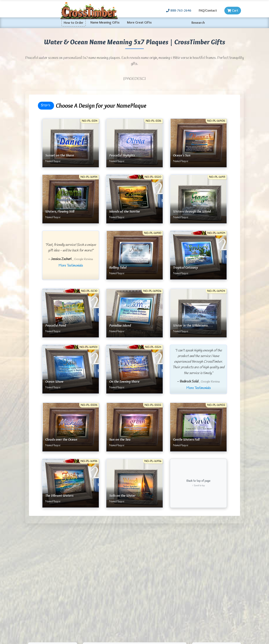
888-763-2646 (179, 10)
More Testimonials (71, 266)
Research (198, 23)
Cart (233, 10)
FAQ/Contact (208, 10)
